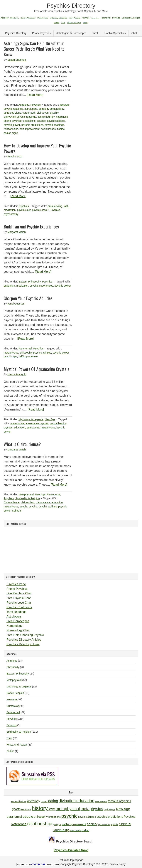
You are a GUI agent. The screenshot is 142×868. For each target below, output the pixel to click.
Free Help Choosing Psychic (25, 635)
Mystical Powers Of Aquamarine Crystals (36, 369)
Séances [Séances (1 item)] (56, 23)
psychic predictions (32, 125)
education (20, 428)
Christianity (13, 667)
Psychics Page (16, 584)
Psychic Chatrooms (19, 607)
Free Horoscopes (18, 621)
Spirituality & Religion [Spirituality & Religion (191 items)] (131, 18)
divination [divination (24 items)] (67, 801)
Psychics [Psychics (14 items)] (129, 817)
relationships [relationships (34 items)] (40, 824)
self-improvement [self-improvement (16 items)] (74, 824)
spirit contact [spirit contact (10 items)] (104, 824)
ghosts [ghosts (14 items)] (16, 809)
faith (66, 206)
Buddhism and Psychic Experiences (31, 226)
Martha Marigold (17, 374)
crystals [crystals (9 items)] (44, 801)
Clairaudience (12, 502)
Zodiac (10, 751)
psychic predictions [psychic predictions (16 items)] (110, 817)
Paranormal (25, 349)
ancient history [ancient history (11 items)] (19, 801)
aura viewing (55, 206)
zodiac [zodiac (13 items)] (85, 830)
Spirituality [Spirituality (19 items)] (61, 830)
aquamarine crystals (37, 423)
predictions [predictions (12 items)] (55, 817)
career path (29, 113)
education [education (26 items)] (85, 801)
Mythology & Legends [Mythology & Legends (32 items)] (59, 18)
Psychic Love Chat (19, 603)
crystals (8, 428)
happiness (62, 117)
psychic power (12, 125)
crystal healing (58, 423)
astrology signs (12, 113)
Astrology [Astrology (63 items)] (5, 18)
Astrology (24, 105)
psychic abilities (56, 121)
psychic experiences (41, 286)
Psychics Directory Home (23, 644)
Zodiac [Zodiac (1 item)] (85, 23)
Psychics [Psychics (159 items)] (116, 18)
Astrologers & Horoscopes (71, 33)
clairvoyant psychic (48, 113)
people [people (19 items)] (28, 816)
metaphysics (11, 353)
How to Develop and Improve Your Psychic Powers (37, 148)
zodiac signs (11, 133)
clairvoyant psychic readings (20, 117)
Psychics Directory (71, 6)
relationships (11, 129)
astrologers (31, 109)
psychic (41, 121)
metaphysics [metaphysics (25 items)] (92, 809)
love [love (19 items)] (52, 809)
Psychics (35, 105)
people (23, 507)
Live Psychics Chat (19, 593)
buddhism (9, 286)
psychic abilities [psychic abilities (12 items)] (87, 817)
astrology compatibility (51, 109)
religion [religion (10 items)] (58, 824)
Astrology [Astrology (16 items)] (34, 801)
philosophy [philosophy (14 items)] (41, 817)
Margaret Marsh (17, 232)
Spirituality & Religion (28, 498)
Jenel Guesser (16, 304)
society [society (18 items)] (92, 824)
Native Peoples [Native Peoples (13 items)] (74, 18)
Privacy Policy (118, 864)
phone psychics (13, 121)
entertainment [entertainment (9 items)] (101, 801)
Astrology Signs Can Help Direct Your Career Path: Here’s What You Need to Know (34, 49)
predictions (29, 121)
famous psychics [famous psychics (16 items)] (119, 801)
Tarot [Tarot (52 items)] (63, 22)
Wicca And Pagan (17, 745)
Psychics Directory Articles (24, 640)
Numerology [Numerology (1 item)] (95, 18)
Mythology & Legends (31, 419)
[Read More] (35, 95)
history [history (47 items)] (40, 808)
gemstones (33, 428)
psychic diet (24, 210)
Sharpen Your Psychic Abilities (28, 298)
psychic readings (54, 125)
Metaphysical (26, 494)
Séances (11, 725)
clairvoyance (43, 502)
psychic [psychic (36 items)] (70, 816)
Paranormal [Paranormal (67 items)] (106, 18)
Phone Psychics (41, 33)
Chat (134, 33)
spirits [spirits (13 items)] (115, 824)
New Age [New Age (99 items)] (86, 18)
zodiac (61, 129)
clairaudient (28, 502)
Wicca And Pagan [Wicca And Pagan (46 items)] (74, 22)
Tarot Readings (16, 612)
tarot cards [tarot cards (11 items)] (75, 830)
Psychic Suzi (15, 157)
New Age (50, 419)
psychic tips (10, 356)
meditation (10, 210)
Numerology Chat (18, 630)
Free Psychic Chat (19, 598)
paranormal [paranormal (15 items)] (14, 817)
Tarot (95, 33)
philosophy (26, 353)
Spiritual (17, 511)
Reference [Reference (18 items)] (19, 824)
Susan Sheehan (17, 60)
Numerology (14, 626)
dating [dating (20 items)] (53, 801)
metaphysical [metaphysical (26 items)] (68, 809)
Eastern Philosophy (30, 282)
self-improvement (29, 129)
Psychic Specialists (115, 33)
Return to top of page (71, 860)
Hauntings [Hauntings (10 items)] (26, 809)
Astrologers (14, 616)
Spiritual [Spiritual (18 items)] (125, 824)
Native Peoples (15, 693)
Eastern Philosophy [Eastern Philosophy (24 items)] (28, 18)
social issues (48, 129)
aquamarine (17, 423)
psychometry (11, 214)
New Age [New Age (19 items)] (123, 809)
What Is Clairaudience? (22, 444)
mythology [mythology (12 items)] (109, 809)
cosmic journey (46, 117)
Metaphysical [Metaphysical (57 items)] (43, 18)
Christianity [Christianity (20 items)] (14, 18)
